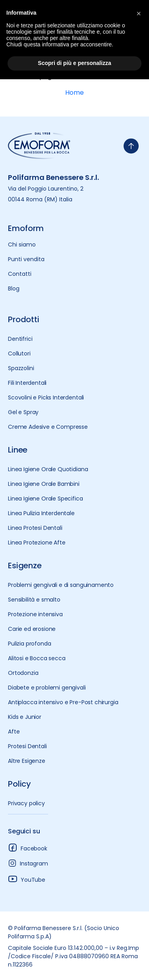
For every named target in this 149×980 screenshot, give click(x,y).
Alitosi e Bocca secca (37, 658)
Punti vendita (26, 259)
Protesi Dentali (27, 746)
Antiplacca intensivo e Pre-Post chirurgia (63, 702)
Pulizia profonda (29, 644)
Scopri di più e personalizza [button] (74, 63)
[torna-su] (131, 146)
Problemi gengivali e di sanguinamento (61, 585)
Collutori (19, 353)
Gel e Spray (23, 412)
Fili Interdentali (27, 383)
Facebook (28, 847)
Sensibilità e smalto (34, 600)
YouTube (27, 879)
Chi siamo (22, 245)
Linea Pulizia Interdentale (41, 513)
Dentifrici (20, 339)
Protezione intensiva (35, 614)
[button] (139, 13)
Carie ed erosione (32, 629)
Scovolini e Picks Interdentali (46, 397)
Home (74, 93)
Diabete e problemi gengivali (47, 688)
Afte (14, 732)
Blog (14, 288)
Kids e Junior (25, 717)
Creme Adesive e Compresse (48, 427)
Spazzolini (21, 368)
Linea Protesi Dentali (35, 528)
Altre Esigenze (27, 761)
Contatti (20, 274)
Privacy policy (26, 803)
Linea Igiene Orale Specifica (45, 499)
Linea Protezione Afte (37, 543)
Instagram (28, 863)
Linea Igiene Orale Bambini (44, 484)
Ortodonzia (23, 673)
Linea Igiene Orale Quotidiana (48, 469)
